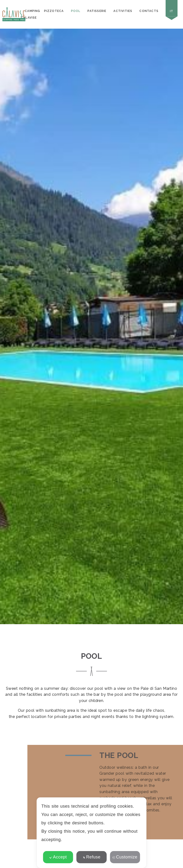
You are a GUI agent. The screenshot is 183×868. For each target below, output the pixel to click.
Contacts (149, 11)
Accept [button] (58, 857)
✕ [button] (140, 804)
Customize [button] (125, 857)
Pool (76, 11)
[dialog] (92, 833)
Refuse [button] (92, 857)
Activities (123, 11)
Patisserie (97, 11)
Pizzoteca (54, 11)
